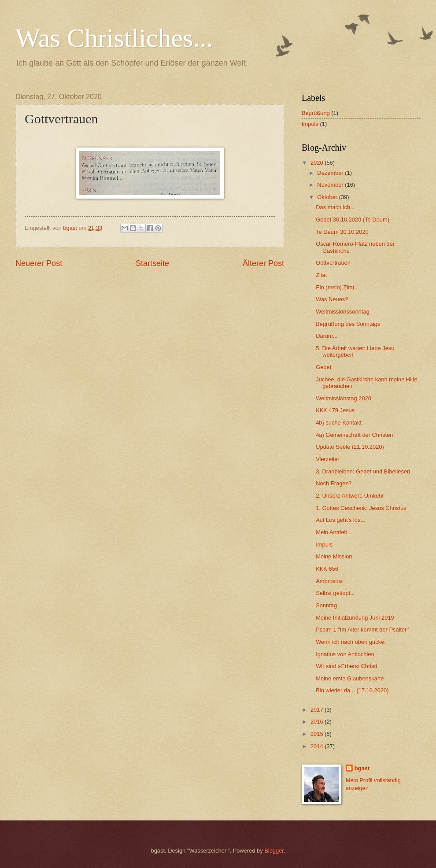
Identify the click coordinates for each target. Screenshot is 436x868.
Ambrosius (329, 581)
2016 (318, 722)
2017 (318, 710)
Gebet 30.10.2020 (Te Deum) (353, 220)
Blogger (274, 851)
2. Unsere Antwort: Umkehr (350, 496)
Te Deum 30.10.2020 (342, 232)
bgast (362, 768)
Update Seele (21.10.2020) (350, 447)
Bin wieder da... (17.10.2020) (352, 690)
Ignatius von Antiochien (345, 654)
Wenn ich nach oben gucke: (351, 642)
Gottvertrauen (333, 263)
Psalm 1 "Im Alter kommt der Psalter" (362, 630)
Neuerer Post (39, 263)
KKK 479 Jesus (335, 410)
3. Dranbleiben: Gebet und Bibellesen (363, 471)
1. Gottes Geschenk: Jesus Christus (361, 508)
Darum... (327, 336)
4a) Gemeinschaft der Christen (354, 435)
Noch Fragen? (334, 483)
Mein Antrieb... (334, 532)
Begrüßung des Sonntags (348, 324)
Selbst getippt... (335, 593)
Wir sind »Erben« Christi (346, 666)
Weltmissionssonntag (342, 312)
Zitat (321, 275)
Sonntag (326, 605)
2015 (318, 734)
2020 (318, 163)
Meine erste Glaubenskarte (350, 678)
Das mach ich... (335, 207)
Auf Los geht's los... (340, 520)
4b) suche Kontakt (339, 423)
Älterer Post (263, 263)
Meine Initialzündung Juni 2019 (355, 618)
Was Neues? (332, 299)
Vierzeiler (327, 459)
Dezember (331, 173)
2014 (318, 746)
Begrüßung (316, 113)
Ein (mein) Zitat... (337, 287)
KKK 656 (327, 569)
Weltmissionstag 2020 (344, 398)
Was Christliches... (114, 38)
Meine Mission (334, 556)
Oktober (328, 197)
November (331, 185)
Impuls (310, 124)
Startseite (152, 263)
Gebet (323, 367)
